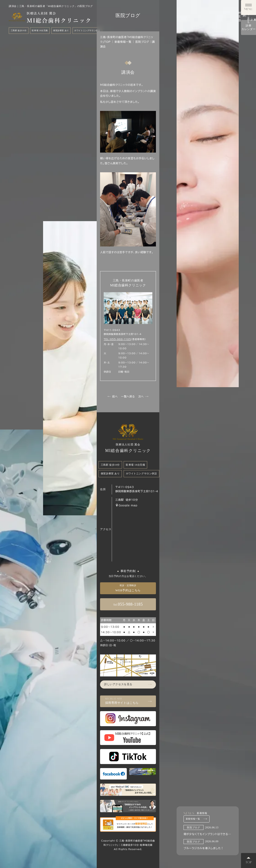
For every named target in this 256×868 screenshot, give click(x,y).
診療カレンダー (248, 137)
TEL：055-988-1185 (117, 339)
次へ (143, 396)
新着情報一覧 (197, 819)
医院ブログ (142, 42)
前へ (113, 396)
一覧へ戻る (128, 396)
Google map (126, 505)
